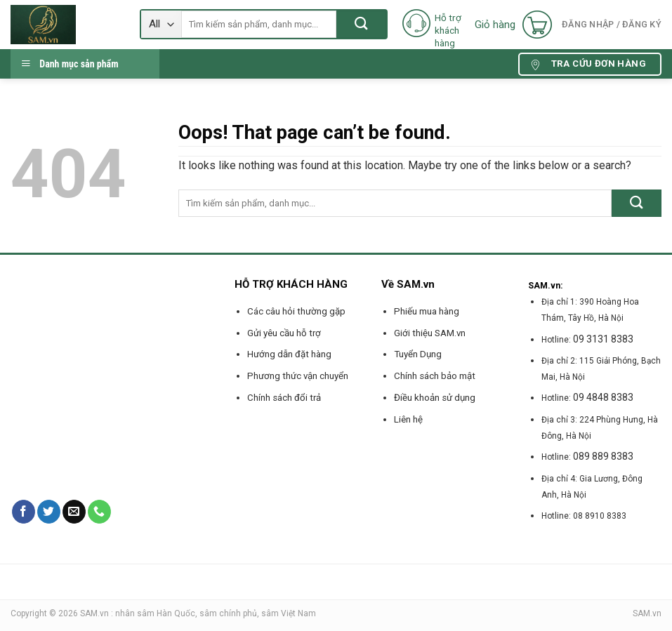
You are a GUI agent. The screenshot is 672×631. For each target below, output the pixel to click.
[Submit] (361, 24)
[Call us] (99, 512)
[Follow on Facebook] (24, 512)
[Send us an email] (74, 512)
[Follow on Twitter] (49, 512)
